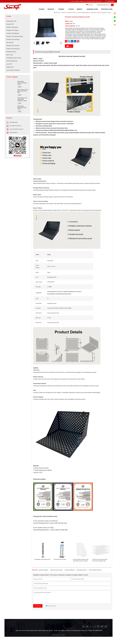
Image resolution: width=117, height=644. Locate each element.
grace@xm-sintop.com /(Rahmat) (48, 524)
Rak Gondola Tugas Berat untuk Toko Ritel (23, 91)
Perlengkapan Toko (11, 21)
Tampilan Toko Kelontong (13, 49)
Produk (63, 13)
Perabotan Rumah (71, 13)
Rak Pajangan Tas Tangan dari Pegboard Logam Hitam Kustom (22, 99)
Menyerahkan (38, 609)
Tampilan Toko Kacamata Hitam (15, 36)
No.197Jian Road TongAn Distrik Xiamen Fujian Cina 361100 (36, 633)
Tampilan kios (10, 67)
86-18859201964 (110, 1)
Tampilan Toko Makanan (13, 33)
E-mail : (56, 633)
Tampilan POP (10, 24)
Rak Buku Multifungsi (70, 573)
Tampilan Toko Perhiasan (13, 39)
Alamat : (18, 633)
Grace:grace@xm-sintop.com (94, 1)
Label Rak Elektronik (12, 61)
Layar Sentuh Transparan (13, 70)
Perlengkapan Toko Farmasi (14, 58)
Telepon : (91, 633)
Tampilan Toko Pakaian (12, 30)
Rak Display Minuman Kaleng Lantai (22, 83)
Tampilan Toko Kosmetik (13, 46)
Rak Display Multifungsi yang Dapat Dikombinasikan (22, 108)
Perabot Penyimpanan (12, 27)
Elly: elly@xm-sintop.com (79, 1)
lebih (20, 87)
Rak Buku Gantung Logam (56, 573)
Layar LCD (9, 64)
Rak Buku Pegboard (43, 573)
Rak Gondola (10, 43)
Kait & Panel (10, 55)
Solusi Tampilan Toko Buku (95, 573)
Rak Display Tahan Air (82, 573)
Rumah (57, 13)
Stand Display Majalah (84, 13)
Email (69, 46)
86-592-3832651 (13, 132)
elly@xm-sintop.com (44, 530)
